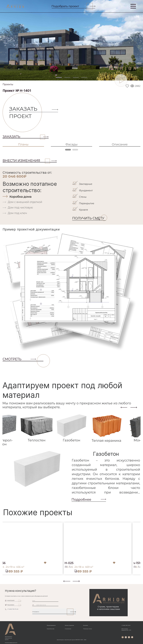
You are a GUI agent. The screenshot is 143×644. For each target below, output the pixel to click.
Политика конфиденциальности (11, 643)
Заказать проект (26, 112)
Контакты (86, 625)
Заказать (24, 137)
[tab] (37, 197)
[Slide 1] (59, 77)
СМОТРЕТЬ (23, 359)
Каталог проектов (69, 625)
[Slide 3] (76, 77)
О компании (68, 629)
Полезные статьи (88, 629)
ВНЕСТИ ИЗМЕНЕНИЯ (26, 161)
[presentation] (124, 407)
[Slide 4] (84, 77)
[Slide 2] (67, 77)
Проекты (8, 84)
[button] (5, 582)
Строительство (51, 629)
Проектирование (51, 625)
